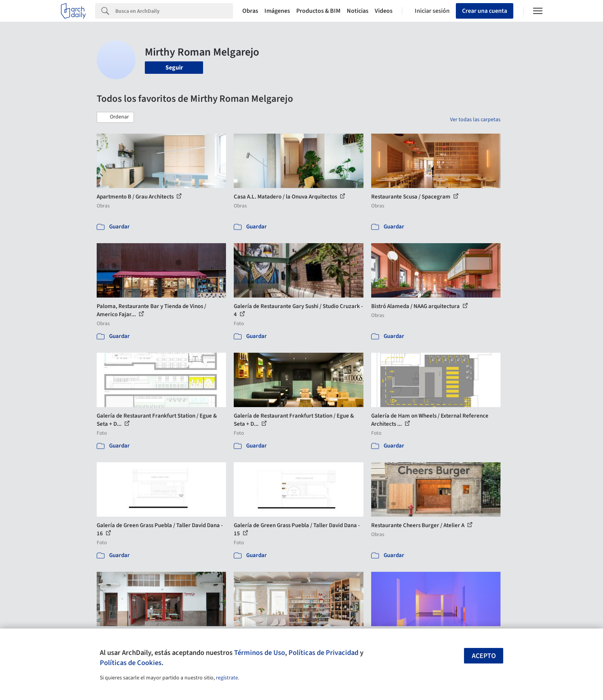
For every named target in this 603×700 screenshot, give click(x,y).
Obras (250, 11)
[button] (115, 117)
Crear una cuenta (485, 11)
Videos (384, 11)
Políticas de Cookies (131, 663)
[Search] (174, 11)
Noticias (358, 11)
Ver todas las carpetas (475, 120)
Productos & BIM (318, 11)
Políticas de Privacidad (323, 653)
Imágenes (277, 11)
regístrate (227, 678)
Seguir (174, 68)
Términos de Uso (260, 653)
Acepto (484, 656)
